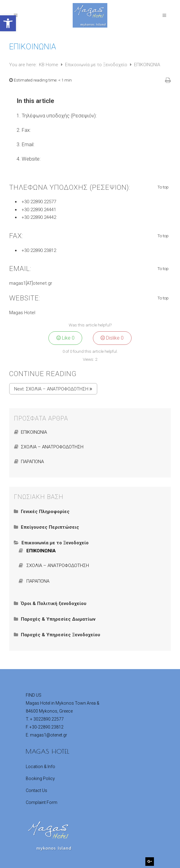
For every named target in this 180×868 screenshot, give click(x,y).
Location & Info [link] (40, 767)
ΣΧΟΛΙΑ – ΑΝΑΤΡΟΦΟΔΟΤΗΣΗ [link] (57, 389)
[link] (8, 23)
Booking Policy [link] (40, 779)
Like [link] (65, 338)
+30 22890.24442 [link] (39, 217)
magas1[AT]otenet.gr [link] (31, 283)
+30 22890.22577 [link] (39, 202)
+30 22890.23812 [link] (39, 250)
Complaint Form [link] (42, 802)
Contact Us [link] (36, 790)
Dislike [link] (112, 338)
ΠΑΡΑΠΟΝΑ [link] (32, 462)
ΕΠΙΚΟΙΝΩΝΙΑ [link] (34, 432)
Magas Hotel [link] (22, 313)
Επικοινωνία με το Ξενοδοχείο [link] (97, 65)
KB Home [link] (49, 65)
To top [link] (163, 187)
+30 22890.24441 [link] (39, 210)
